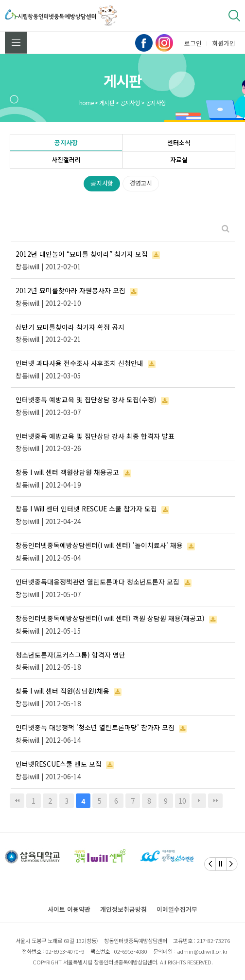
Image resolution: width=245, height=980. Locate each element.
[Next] (232, 864)
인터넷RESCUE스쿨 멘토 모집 (59, 764)
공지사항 (66, 142)
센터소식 (179, 142)
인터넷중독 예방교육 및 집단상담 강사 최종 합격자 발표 (95, 436)
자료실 (179, 160)
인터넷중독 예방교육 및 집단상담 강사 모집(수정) (86, 399)
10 (182, 801)
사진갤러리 (66, 160)
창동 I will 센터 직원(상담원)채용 (62, 691)
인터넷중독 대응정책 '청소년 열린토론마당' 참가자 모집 (95, 727)
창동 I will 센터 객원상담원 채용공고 (67, 472)
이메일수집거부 (177, 909)
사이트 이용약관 (69, 909)
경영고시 (141, 183)
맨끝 (215, 801)
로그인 (193, 43)
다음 (199, 801)
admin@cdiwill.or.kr (202, 951)
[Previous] (210, 864)
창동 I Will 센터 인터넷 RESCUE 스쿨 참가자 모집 (86, 509)
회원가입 (224, 43)
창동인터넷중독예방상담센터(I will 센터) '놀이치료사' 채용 (99, 545)
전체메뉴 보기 (16, 43)
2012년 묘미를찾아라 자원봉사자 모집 (70, 290)
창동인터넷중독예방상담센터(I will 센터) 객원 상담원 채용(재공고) (110, 618)
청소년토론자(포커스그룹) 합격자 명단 (70, 655)
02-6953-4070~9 (65, 951)
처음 (17, 801)
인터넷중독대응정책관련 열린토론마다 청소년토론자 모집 (97, 582)
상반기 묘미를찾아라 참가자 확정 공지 (70, 327)
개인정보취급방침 (123, 909)
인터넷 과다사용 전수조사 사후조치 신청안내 (79, 363)
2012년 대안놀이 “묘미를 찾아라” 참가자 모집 (82, 254)
